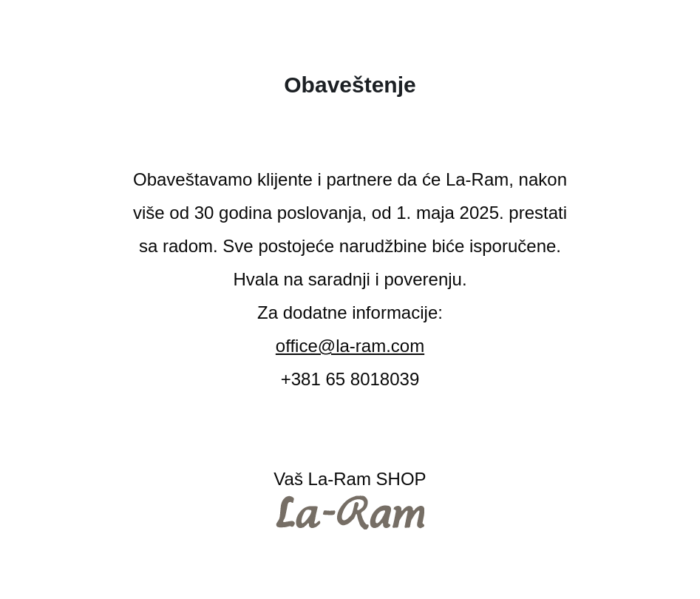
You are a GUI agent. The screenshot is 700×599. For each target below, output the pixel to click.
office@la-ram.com (350, 346)
